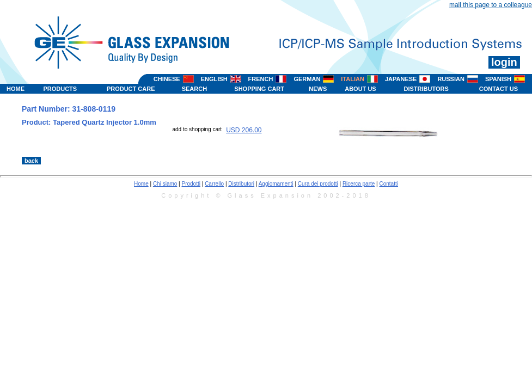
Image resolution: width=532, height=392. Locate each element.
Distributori (241, 184)
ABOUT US (360, 89)
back (31, 161)
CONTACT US (499, 89)
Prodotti (191, 184)
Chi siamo (165, 184)
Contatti (389, 184)
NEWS (318, 89)
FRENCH (261, 79)
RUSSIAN (451, 79)
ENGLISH (214, 79)
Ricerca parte (359, 184)
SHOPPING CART (259, 89)
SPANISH (498, 79)
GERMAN (307, 79)
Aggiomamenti (276, 184)
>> (324, 145)
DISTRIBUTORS (426, 89)
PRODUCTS (60, 89)
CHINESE (167, 79)
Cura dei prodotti (318, 184)
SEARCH (194, 89)
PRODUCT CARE (131, 89)
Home (141, 184)
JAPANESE (401, 79)
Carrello (214, 184)
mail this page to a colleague (491, 5)
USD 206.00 (244, 130)
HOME (16, 89)
